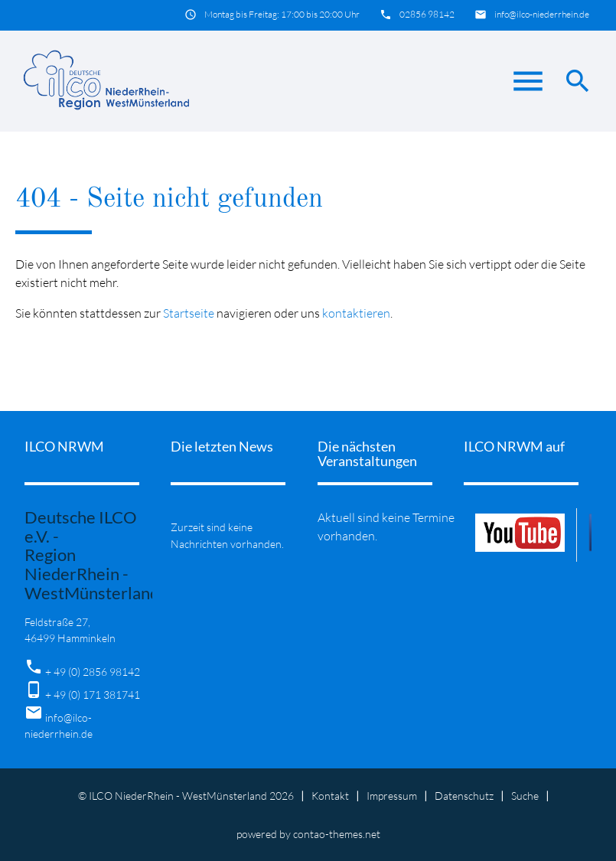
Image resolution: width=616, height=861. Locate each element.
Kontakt (330, 796)
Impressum (392, 796)
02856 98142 (427, 14)
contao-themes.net (337, 834)
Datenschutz (464, 796)
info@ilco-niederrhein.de (542, 14)
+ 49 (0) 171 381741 (93, 695)
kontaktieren (356, 313)
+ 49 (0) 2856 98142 (93, 672)
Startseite (189, 313)
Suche (525, 796)
